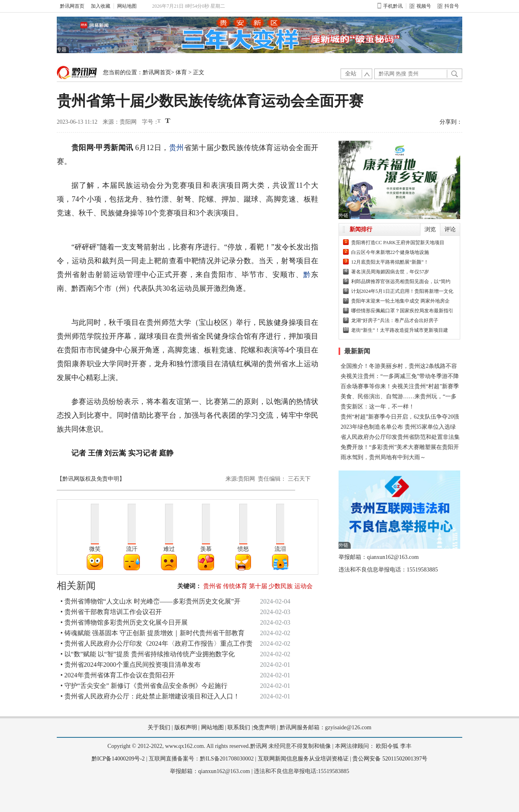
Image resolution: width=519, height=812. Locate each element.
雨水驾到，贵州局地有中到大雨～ (383, 457)
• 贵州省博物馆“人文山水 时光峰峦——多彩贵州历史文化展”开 (150, 601)
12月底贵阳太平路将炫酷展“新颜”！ (390, 262)
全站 (351, 74)
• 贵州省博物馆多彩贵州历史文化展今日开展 (124, 622)
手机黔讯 (390, 6)
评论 (450, 229)
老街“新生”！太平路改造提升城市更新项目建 (400, 330)
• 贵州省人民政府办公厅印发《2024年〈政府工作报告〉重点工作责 (157, 643)
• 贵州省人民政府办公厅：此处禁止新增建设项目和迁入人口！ (150, 696)
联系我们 (239, 727)
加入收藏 (101, 6)
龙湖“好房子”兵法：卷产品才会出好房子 (395, 320)
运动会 (303, 586)
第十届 (258, 586)
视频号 (420, 6)
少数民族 (281, 586)
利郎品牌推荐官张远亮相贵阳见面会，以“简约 (401, 281)
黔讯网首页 (72, 6)
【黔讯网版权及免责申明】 (91, 479)
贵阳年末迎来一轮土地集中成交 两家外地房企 (400, 301)
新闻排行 (361, 229)
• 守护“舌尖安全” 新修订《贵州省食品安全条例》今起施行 (144, 686)
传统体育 (235, 586)
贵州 (177, 148)
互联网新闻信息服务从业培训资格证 (303, 759)
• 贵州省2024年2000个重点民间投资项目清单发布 (131, 665)
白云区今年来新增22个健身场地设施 (390, 252)
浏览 (430, 229)
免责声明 (264, 727)
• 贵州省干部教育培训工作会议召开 (111, 612)
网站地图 (127, 6)
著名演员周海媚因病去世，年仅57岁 (390, 272)
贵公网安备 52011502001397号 (390, 759)
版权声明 (186, 727)
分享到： (451, 122)
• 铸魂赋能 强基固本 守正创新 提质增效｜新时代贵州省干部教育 (152, 633)
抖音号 (448, 6)
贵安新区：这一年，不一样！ (377, 407)
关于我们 (159, 727)
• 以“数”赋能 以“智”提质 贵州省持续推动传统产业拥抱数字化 (148, 654)
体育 (181, 72)
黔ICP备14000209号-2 (118, 759)
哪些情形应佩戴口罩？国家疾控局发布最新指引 (402, 311)
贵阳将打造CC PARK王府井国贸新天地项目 (398, 243)
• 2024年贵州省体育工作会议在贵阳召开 (118, 675)
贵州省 (212, 586)
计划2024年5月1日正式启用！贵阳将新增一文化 (402, 291)
